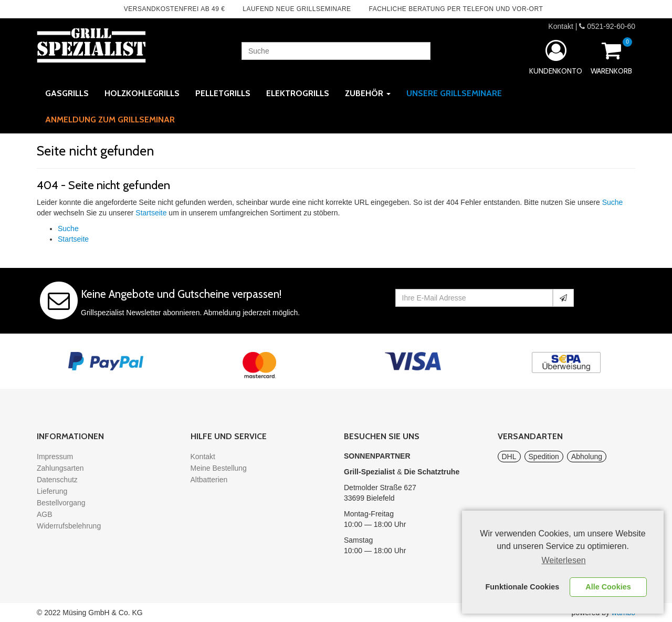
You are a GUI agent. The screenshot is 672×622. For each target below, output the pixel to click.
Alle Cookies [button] (608, 587)
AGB (45, 514)
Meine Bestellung (219, 468)
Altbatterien (209, 480)
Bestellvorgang (61, 503)
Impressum (55, 457)
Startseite (151, 213)
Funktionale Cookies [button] (523, 587)
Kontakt (560, 26)
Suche (613, 202)
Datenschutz (57, 480)
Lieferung (52, 491)
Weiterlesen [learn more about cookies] (564, 560)
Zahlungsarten (60, 468)
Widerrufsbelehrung (69, 526)
